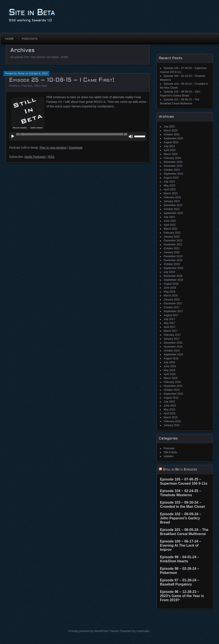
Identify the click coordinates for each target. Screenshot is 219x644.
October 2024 (172, 134)
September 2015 (173, 394)
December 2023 (173, 162)
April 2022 (170, 225)
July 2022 (169, 217)
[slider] (72, 134)
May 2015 (169, 410)
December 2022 (173, 205)
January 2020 (172, 252)
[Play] (13, 136)
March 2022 (171, 229)
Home (10, 39)
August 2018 (171, 284)
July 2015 (169, 402)
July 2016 (169, 362)
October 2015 (172, 390)
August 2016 (171, 358)
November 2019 (173, 260)
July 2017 (169, 319)
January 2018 (172, 300)
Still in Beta (40, 86)
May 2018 (169, 292)
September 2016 (173, 355)
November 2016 (173, 347)
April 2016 (170, 374)
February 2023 (172, 197)
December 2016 (173, 343)
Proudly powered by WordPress (88, 631)
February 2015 (172, 421)
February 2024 (172, 158)
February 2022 (172, 233)
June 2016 (170, 366)
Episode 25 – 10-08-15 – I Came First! (62, 80)
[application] (78, 136)
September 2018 (173, 280)
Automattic (143, 631)
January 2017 (172, 339)
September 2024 (173, 138)
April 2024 (170, 150)
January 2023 (172, 201)
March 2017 (171, 331)
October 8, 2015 (38, 74)
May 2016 (169, 370)
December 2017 (173, 303)
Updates (169, 456)
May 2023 (169, 186)
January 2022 (172, 237)
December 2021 (173, 241)
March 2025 (171, 131)
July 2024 (169, 146)
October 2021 (172, 248)
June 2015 (170, 406)
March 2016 (171, 378)
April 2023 (170, 189)
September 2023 (173, 174)
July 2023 (169, 182)
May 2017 (169, 323)
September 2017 (173, 311)
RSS (51, 157)
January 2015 (172, 425)
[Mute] (131, 136)
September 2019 (173, 268)
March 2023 (171, 193)
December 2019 (173, 256)
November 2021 (173, 245)
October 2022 (172, 209)
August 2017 (171, 315)
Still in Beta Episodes (180, 469)
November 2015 (173, 386)
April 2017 (170, 327)
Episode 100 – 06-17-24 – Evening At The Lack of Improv (181, 545)
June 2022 (170, 221)
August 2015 (171, 398)
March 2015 (171, 417)
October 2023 (172, 170)
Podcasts (30, 39)
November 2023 (173, 166)
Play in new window (53, 148)
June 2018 (170, 288)
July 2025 (169, 127)
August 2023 (171, 178)
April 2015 (170, 413)
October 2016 (172, 351)
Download (76, 148)
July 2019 (169, 272)
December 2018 (173, 276)
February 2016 (172, 382)
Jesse (21, 74)
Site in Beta (32, 13)
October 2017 (172, 307)
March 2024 (171, 154)
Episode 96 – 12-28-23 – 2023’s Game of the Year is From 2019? (182, 596)
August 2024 (171, 142)
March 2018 (171, 296)
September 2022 (173, 213)
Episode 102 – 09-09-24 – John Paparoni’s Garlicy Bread (181, 518)
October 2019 (172, 264)
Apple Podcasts (35, 157)
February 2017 (172, 335)
